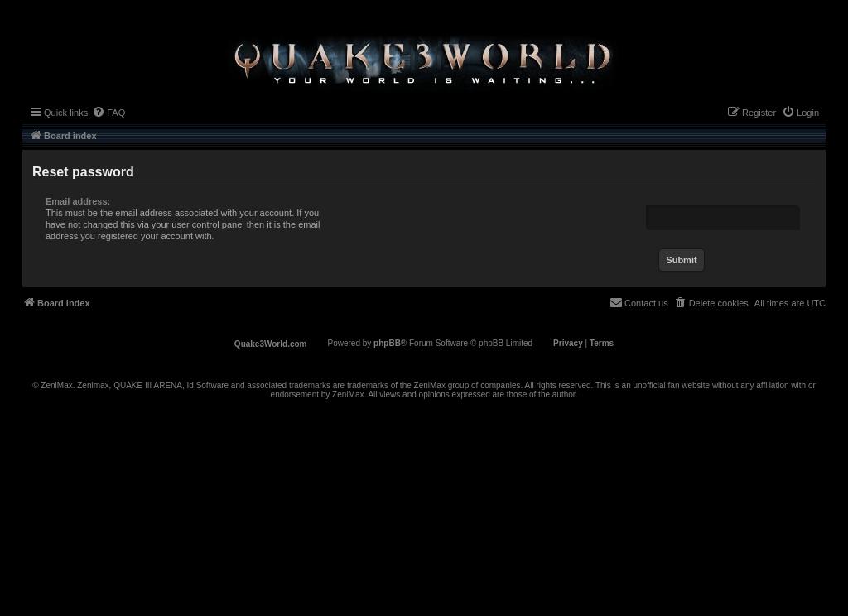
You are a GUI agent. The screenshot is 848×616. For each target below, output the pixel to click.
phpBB (387, 343)
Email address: (78, 201)
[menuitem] (108, 113)
